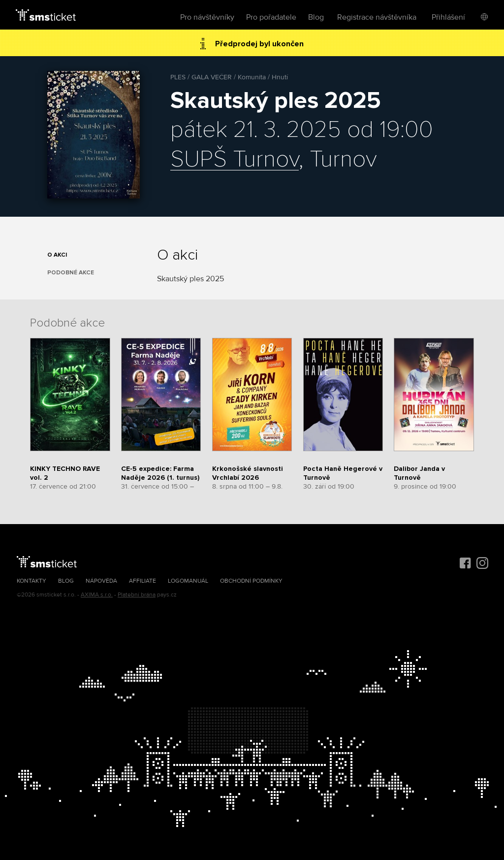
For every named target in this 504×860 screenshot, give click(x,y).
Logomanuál (188, 581)
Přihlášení (448, 17)
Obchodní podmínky (251, 581)
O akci (57, 255)
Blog (316, 17)
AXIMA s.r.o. (97, 595)
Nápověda (101, 581)
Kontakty (31, 581)
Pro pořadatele (271, 17)
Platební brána (137, 595)
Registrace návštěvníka (377, 17)
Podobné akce (71, 273)
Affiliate (142, 581)
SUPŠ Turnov (235, 160)
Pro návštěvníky (207, 17)
